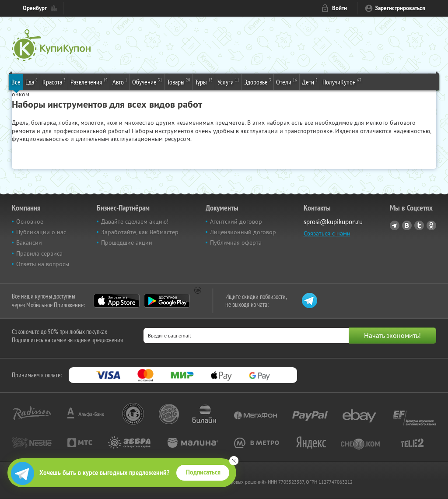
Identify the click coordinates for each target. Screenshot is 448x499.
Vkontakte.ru (407, 225)
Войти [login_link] (339, 8)
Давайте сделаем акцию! (135, 221)
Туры (204, 81)
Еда (31, 81)
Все (16, 82)
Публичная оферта (236, 242)
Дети (310, 81)
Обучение (147, 81)
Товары (179, 81)
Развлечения (89, 81)
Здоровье (258, 81)
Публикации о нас (41, 232)
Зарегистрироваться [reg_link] (400, 8)
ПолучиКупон (342, 81)
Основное (30, 221)
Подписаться (203, 472)
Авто (120, 81)
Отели (287, 81)
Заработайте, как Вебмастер (140, 232)
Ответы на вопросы (43, 264)
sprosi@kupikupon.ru (333, 222)
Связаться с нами (327, 233)
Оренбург (35, 8)
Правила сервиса (39, 253)
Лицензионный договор (243, 232)
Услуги (228, 81)
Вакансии (29, 242)
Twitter (419, 225)
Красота (54, 81)
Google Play (167, 301)
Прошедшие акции (127, 242)
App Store (117, 301)
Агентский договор (236, 221)
